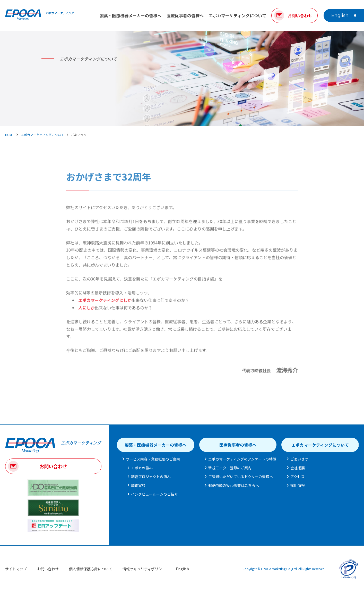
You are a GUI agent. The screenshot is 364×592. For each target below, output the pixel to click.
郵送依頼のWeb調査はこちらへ (234, 485)
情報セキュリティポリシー (144, 569)
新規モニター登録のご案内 (230, 468)
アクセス (297, 477)
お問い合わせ (53, 466)
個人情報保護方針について (91, 569)
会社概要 (298, 468)
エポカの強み (142, 468)
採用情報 (298, 485)
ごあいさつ (299, 459)
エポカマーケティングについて (237, 15)
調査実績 (138, 485)
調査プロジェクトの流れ (151, 477)
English (340, 15)
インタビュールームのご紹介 (154, 494)
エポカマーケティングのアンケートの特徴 (242, 459)
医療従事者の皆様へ (185, 15)
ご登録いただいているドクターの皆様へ (241, 477)
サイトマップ (16, 569)
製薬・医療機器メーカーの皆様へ (131, 15)
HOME (9, 135)
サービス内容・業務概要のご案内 (153, 459)
